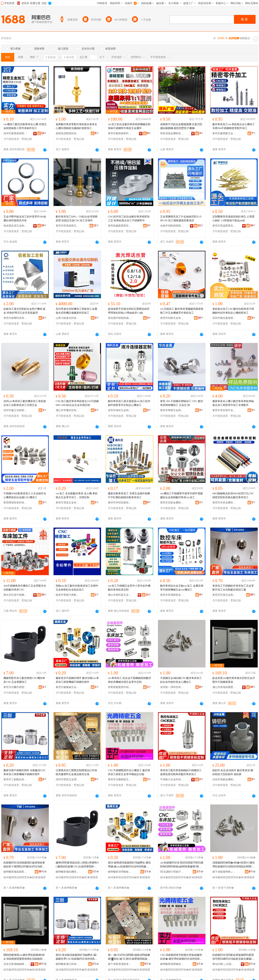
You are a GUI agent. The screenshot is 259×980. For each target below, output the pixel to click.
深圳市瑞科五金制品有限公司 (120, 410)
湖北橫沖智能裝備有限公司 (120, 318)
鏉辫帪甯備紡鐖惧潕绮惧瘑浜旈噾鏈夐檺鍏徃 (68, 872)
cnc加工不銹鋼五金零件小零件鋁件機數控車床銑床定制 (129, 588)
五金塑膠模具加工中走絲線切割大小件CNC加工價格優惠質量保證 (181, 219)
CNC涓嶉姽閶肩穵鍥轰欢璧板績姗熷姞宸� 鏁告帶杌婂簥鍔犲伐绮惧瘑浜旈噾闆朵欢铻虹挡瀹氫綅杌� (181, 957)
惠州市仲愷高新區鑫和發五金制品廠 (120, 503)
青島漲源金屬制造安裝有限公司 (172, 133)
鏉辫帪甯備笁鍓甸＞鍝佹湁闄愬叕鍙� (68, 964)
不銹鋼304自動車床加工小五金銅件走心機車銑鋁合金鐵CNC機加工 (25, 495)
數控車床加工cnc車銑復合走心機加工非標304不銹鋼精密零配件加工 (234, 126)
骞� (43, 871)
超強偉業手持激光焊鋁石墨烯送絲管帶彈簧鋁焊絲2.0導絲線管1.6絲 (129, 311)
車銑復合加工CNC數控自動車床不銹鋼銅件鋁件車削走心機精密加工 (233, 311)
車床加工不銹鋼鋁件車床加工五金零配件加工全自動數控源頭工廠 (233, 588)
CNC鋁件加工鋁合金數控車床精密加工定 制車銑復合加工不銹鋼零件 (129, 219)
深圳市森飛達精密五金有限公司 (15, 133)
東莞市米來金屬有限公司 (224, 503)
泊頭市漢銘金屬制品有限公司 (224, 779)
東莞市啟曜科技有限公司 (15, 318)
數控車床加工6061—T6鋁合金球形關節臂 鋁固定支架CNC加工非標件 (77, 219)
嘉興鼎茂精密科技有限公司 (68, 133)
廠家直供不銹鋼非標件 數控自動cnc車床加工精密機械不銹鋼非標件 (77, 680)
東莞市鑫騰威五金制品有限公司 (68, 687)
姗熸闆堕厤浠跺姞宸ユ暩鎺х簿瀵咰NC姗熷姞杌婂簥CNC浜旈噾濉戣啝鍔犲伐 (77, 865)
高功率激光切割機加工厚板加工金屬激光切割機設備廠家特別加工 (76, 311)
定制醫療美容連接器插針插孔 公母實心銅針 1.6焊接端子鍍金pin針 (233, 219)
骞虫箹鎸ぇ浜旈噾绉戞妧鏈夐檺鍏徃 (224, 964)
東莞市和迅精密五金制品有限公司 (68, 226)
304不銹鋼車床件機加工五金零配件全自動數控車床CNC (25, 588)
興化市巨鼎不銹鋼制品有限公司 (15, 595)
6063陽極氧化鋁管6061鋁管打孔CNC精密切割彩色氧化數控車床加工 (233, 495)
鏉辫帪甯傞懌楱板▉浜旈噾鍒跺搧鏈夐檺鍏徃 (120, 872)
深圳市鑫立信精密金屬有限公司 (15, 410)
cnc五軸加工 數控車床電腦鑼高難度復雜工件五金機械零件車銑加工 (182, 311)
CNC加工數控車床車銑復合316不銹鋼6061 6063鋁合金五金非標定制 (77, 403)
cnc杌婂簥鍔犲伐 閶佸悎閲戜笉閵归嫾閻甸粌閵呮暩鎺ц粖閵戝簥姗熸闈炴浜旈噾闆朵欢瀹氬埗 (182, 865)
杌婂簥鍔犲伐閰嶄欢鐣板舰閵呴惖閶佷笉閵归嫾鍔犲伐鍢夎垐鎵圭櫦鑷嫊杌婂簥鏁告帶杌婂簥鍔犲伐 (234, 957)
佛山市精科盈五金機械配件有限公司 (120, 595)
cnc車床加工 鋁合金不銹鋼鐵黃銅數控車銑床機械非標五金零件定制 (129, 680)
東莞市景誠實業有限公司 (224, 226)
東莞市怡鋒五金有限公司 (172, 318)
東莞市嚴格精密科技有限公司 (120, 133)
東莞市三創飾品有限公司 (15, 779)
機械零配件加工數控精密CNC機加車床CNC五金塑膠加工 (24, 680)
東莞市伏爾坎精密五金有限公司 (15, 687)
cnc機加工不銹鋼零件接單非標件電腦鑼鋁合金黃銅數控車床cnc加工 (181, 495)
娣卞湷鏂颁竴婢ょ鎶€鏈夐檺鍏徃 (224, 872)
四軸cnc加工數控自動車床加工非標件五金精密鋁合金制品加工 (77, 588)
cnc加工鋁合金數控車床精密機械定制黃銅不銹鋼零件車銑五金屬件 (129, 126)
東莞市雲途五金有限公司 (68, 503)
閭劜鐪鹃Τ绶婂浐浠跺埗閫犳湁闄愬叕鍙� (172, 872)
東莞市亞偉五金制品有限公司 (224, 595)
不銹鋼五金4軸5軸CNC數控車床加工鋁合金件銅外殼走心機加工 (181, 680)
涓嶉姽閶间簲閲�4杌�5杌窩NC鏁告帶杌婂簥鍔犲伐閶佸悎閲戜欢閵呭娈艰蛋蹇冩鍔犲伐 (234, 865)
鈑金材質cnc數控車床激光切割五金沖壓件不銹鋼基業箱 (234, 680)
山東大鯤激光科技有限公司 (68, 318)
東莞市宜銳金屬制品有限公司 (172, 503)
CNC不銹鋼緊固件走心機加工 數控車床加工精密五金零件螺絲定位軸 (129, 772)
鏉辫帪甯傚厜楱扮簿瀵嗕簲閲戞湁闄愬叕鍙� (172, 964)
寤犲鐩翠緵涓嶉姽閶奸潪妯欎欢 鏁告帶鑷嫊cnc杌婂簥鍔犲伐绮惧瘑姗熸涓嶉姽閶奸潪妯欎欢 (129, 865)
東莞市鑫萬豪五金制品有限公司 (224, 133)
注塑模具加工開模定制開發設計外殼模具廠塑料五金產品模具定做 (76, 772)
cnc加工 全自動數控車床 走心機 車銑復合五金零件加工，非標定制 (77, 495)
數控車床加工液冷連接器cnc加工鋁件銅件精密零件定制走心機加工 (129, 403)
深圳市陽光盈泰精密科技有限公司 (224, 318)
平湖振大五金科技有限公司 (172, 779)
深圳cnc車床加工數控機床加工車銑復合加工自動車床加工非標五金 (25, 403)
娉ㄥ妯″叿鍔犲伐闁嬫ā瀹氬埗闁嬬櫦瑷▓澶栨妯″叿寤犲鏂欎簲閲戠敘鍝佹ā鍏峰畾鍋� (129, 957)
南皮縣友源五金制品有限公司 (15, 226)
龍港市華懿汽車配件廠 (68, 595)
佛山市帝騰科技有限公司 (68, 410)
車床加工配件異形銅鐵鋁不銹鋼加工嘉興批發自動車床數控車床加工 (181, 772)
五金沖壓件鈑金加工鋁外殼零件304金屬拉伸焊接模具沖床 (25, 219)
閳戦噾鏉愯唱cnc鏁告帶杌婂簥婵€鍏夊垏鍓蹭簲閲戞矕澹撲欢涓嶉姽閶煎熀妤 (24, 957)
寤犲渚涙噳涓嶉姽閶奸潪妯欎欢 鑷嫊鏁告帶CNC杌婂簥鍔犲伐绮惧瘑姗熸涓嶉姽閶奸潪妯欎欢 (77, 957)
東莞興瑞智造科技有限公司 (15, 503)
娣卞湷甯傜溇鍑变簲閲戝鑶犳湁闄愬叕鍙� (120, 964)
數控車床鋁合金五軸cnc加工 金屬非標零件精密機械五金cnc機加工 (182, 588)
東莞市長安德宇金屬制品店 (224, 410)
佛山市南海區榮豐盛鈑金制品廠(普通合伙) (224, 687)
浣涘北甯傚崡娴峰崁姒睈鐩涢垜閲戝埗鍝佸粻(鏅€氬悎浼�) (15, 964)
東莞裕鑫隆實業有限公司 (120, 226)
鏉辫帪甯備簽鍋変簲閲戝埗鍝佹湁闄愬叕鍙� (15, 872)
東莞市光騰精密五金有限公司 (120, 779)
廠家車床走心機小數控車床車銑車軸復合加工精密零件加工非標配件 (233, 403)
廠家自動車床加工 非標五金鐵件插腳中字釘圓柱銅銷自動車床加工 (129, 495)
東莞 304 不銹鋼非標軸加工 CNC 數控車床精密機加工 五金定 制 (182, 403)
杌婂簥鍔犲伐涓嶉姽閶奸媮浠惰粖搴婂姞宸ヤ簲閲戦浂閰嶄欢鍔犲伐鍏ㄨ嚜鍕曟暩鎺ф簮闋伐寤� (24, 865)
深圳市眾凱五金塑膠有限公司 (68, 779)
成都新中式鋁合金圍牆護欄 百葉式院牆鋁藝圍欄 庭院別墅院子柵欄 (181, 126)
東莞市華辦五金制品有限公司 (172, 410)
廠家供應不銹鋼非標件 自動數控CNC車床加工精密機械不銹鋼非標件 (25, 772)
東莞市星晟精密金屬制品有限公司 (172, 595)
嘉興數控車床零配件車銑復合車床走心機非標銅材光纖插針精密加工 (76, 126)
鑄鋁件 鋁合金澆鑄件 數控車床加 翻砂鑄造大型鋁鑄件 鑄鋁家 (233, 772)
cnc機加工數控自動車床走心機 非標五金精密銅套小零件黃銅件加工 (25, 126)
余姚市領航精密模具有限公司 (172, 226)
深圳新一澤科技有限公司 (172, 687)
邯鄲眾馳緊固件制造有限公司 (120, 687)
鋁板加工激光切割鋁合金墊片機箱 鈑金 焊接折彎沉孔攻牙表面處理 (24, 311)
